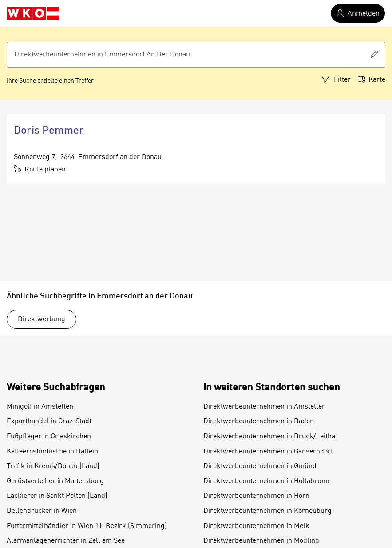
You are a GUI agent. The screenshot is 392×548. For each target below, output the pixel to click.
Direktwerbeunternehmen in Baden (259, 421)
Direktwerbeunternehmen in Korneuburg (267, 511)
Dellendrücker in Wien (42, 511)
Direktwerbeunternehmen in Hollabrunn (266, 481)
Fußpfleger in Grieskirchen (49, 437)
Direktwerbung (42, 319)
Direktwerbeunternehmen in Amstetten (265, 407)
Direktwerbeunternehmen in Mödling (261, 541)
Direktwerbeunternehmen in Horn (256, 496)
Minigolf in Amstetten (40, 407)
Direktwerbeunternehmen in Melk (256, 526)
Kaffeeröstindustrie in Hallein (52, 452)
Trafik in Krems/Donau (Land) (53, 466)
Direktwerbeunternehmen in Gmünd (260, 466)
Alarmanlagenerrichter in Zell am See (66, 541)
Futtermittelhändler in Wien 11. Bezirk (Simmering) (87, 526)
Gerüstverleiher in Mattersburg (55, 481)
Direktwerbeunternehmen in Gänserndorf (268, 452)
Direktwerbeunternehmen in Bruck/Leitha (269, 437)
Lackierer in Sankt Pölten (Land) (57, 496)
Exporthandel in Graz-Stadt (49, 421)
